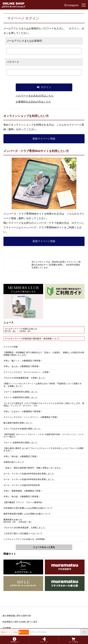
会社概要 (7, 628)
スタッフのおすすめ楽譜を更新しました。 (23, 429)
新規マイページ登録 (44, 139)
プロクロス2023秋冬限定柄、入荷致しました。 (25, 528)
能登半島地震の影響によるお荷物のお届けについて (27, 514)
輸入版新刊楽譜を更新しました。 (19, 423)
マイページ (44, 640)
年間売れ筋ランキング (14, 462)
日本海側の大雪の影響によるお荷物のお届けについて (28, 508)
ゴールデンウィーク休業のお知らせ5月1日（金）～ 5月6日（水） (21, 330)
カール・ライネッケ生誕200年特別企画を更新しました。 (30, 474)
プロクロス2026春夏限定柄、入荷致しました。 (25, 378)
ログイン (24, 632)
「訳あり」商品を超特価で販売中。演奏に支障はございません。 (33, 468)
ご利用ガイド (14, 640)
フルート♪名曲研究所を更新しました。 (21, 392)
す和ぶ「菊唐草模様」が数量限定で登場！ (23, 491)
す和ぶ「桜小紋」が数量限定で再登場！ (22, 497)
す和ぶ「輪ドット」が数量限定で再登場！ (23, 361)
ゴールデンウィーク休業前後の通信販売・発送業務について (32, 339)
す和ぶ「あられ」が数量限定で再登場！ (22, 366)
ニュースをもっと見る (44, 547)
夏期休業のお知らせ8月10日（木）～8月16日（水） (18, 521)
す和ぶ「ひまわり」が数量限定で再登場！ (23, 411)
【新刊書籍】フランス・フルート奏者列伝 (23, 502)
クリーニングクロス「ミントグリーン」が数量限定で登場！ (31, 417)
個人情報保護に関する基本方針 (17, 616)
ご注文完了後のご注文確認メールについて (23, 533)
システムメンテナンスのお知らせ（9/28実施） (25, 539)
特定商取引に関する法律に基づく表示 (20, 622)
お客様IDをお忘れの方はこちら (33, 102)
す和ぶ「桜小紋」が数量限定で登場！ (21, 456)
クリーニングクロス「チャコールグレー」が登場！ (27, 372)
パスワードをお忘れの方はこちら (35, 96)
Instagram (71, 5)
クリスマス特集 (11, 347)
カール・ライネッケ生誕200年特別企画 (21, 485)
